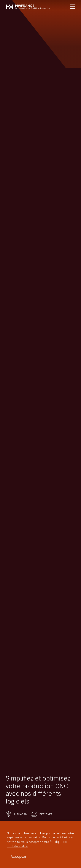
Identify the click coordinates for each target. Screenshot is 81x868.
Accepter (18, 856)
